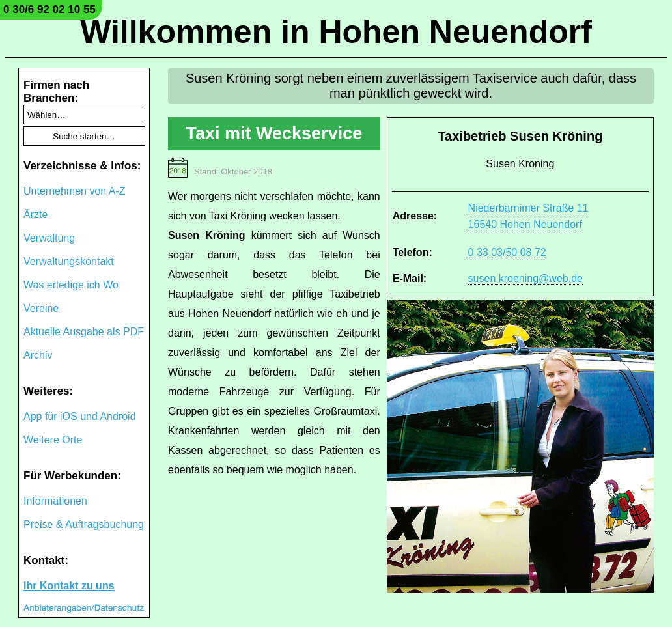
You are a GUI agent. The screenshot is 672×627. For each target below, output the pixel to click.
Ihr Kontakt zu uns (69, 586)
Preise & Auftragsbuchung (84, 524)
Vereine (41, 308)
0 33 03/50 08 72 (507, 252)
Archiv (38, 355)
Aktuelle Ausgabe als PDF (84, 332)
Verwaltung (49, 238)
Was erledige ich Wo (71, 285)
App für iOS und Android (80, 416)
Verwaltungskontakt (69, 261)
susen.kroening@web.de (525, 278)
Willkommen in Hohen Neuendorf (336, 32)
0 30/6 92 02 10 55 (49, 9)
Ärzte (35, 215)
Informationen (55, 501)
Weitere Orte (53, 440)
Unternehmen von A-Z (75, 191)
